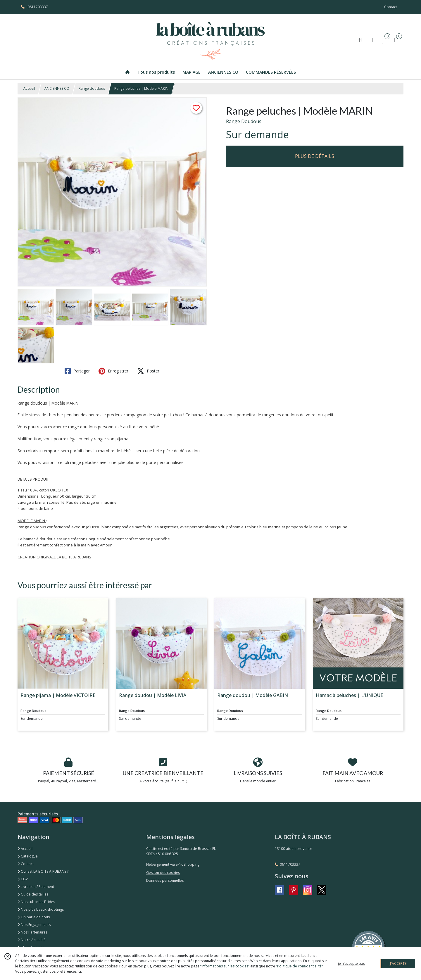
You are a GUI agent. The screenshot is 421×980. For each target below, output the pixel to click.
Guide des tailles (33, 894)
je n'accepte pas (351, 963)
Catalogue (28, 856)
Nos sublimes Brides (36, 902)
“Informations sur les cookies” (225, 966)
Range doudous (92, 88)
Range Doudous (244, 121)
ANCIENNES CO (57, 88)
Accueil (29, 88)
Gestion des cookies (163, 873)
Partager (77, 371)
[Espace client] (372, 40)
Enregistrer (113, 371)
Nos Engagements (34, 925)
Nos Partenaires (32, 932)
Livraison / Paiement (36, 887)
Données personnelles (165, 880)
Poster (148, 371)
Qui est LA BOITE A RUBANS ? (43, 871)
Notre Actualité (32, 940)
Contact (391, 7)
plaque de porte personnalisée (155, 462)
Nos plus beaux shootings (41, 909)
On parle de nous (34, 917)
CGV (23, 879)
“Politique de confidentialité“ (299, 966)
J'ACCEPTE (398, 963)
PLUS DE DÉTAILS (315, 156)
